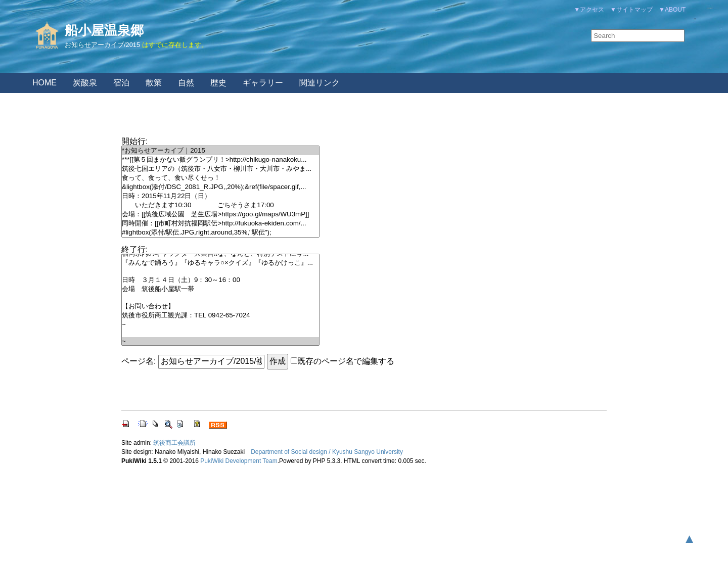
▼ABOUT (672, 10)
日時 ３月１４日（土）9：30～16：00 (220, 280)
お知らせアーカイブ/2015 (102, 45)
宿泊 (121, 83)
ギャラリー (263, 83)
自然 (186, 83)
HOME (44, 83)
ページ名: (139, 361)
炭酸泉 (85, 83)
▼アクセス (589, 10)
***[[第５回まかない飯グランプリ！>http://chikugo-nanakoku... (220, 160)
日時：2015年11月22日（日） (220, 196)
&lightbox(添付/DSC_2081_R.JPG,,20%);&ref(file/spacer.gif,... (220, 187)
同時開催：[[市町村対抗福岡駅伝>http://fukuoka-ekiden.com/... (220, 223)
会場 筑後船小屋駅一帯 (220, 289)
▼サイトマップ (631, 10)
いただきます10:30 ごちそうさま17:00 (220, 205)
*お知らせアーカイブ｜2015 (220, 151)
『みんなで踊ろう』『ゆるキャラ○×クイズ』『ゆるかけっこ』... (220, 263)
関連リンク (320, 83)
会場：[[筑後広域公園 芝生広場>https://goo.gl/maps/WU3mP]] (220, 214)
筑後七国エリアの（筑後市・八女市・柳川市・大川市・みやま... (220, 169)
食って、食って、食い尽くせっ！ (220, 178)
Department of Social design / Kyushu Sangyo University (327, 452)
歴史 (218, 83)
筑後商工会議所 (174, 443)
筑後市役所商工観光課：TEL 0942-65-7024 (220, 315)
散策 (154, 83)
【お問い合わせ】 (220, 306)
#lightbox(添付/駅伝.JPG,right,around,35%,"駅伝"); (220, 232)
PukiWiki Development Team (239, 461)
